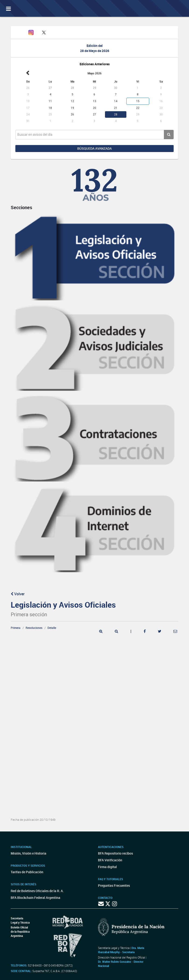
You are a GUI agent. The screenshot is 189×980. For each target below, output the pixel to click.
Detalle (52, 628)
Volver (18, 594)
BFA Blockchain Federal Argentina (35, 898)
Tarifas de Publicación (27, 872)
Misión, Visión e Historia (29, 853)
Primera (16, 628)
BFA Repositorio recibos (115, 853)
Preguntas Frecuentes (114, 885)
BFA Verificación (110, 860)
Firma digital (107, 867)
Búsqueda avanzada (94, 148)
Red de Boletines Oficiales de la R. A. (37, 891)
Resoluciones (34, 628)
